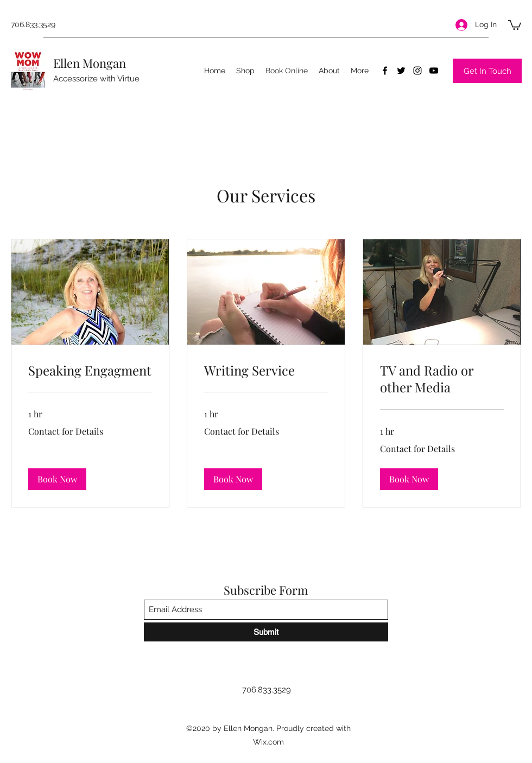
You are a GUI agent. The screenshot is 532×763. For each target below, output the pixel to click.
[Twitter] (401, 71)
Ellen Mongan (90, 63)
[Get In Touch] (487, 71)
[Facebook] (385, 71)
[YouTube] (434, 71)
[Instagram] (417, 71)
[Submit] (266, 632)
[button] (515, 24)
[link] (90, 371)
